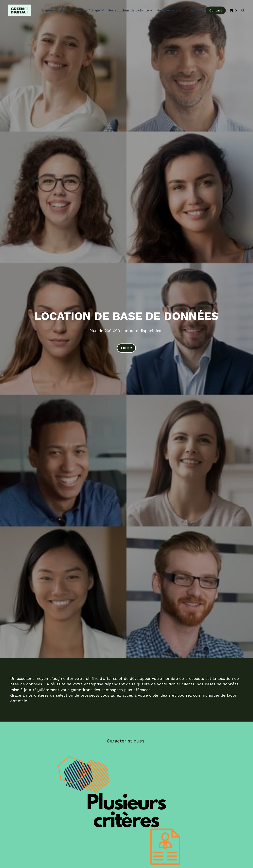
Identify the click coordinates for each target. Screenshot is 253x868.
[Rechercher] (242, 11)
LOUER (126, 348)
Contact (215, 11)
